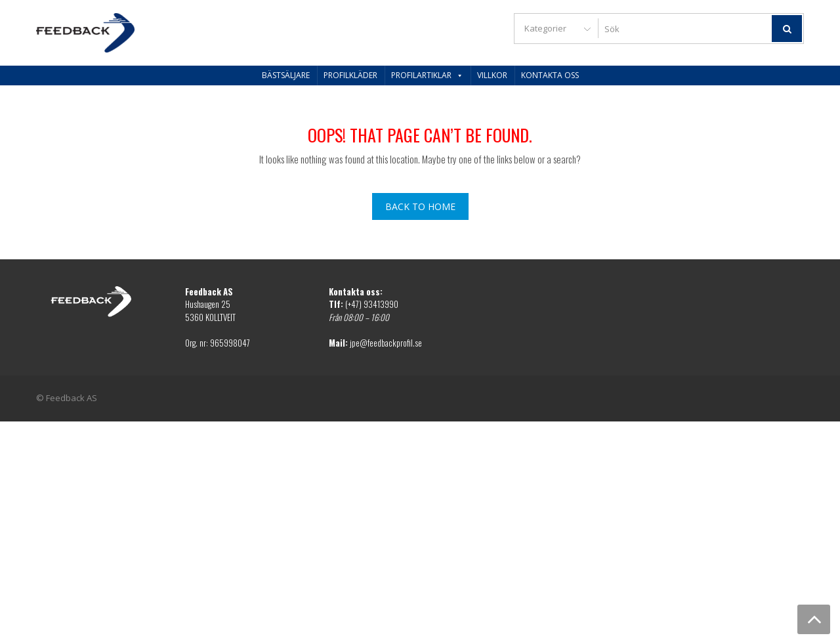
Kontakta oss (550, 75)
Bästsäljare (286, 75)
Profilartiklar (427, 75)
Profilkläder (350, 75)
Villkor (492, 75)
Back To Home (420, 206)
